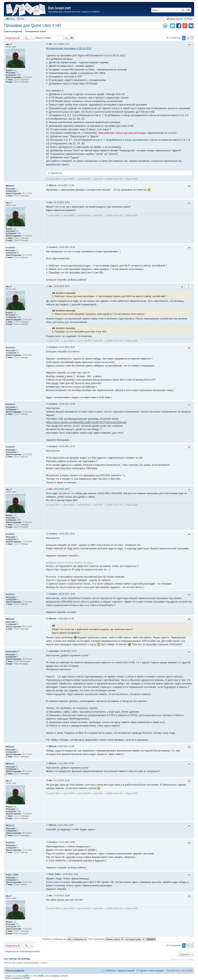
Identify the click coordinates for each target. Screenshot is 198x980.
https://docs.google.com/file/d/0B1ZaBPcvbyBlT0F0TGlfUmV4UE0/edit (86, 422)
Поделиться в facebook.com (179, 26)
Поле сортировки (106, 939)
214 (19, 75)
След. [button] (192, 38)
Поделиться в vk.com (191, 26)
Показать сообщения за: (65, 939)
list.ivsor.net (59, 8)
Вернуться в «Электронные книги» (23, 951)
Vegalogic (56, 976)
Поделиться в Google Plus (185, 26)
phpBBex (26, 976)
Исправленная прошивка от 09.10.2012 (69, 48)
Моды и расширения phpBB (17, 978)
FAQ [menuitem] (22, 19)
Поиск (183, 10)
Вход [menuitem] (190, 19)
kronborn (10, 247)
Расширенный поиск (189, 10)
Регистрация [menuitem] (176, 19)
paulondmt (11, 651)
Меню (12, 19)
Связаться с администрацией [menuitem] (120, 971)
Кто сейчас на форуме (17, 959)
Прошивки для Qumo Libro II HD (32, 25)
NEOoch (10, 186)
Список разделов (15, 971)
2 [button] (188, 38)
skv (8, 44)
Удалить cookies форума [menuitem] (152, 971)
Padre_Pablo (12, 875)
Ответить (11, 38)
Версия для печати (165, 26)
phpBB (41, 976)
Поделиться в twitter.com (172, 26)
